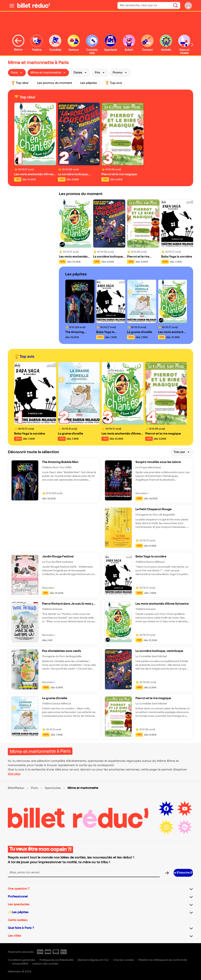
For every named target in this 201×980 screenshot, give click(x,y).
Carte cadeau (18, 920)
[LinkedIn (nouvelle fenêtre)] (185, 827)
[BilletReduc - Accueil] (34, 5)
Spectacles (53, 788)
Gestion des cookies (45, 964)
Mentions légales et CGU (93, 960)
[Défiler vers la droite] (192, 45)
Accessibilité (20, 964)
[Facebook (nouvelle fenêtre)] (166, 809)
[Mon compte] (188, 5)
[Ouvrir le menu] (12, 5)
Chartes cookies (124, 960)
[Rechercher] (175, 5)
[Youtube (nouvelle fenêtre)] (185, 809)
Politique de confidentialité (56, 960)
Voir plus (14, 774)
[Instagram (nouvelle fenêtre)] (166, 827)
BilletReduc (16, 788)
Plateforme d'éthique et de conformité (163, 960)
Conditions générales (21, 960)
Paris (35, 788)
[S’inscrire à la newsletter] (183, 873)
